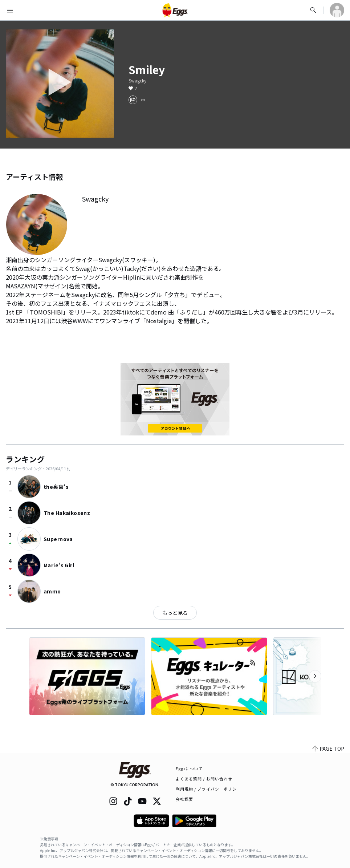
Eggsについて (190, 768)
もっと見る (175, 613)
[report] (143, 100)
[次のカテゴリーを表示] (315, 676)
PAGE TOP (328, 749)
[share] (133, 100)
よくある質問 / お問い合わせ (204, 779)
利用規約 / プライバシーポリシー (209, 789)
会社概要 (184, 799)
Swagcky (137, 81)
